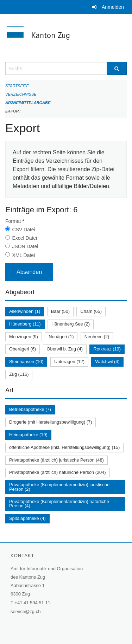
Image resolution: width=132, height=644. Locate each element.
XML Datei (23, 255)
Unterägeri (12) (69, 362)
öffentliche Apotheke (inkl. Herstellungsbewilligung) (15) (64, 447)
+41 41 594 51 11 (32, 603)
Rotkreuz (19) (107, 349)
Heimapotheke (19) (28, 435)
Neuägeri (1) (61, 337)
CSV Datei (23, 230)
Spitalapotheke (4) (27, 518)
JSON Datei (25, 246)
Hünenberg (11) (25, 324)
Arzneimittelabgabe (28, 103)
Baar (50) (60, 311)
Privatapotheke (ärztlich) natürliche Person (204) (58, 472)
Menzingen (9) (24, 337)
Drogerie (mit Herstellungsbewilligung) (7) (51, 422)
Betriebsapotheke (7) (30, 409)
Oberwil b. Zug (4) (65, 349)
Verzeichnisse (21, 94)
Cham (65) (91, 311)
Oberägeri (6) (23, 349)
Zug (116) (19, 374)
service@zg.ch (26, 611)
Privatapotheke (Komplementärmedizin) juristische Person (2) (59, 487)
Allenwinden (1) (25, 311)
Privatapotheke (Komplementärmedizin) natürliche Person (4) (59, 504)
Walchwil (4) (107, 362)
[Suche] (117, 68)
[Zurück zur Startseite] (66, 38)
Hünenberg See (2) (71, 324)
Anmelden (113, 7)
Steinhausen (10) (26, 362)
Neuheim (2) (97, 337)
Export (13, 111)
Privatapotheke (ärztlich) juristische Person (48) (56, 460)
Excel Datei (24, 238)
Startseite (17, 86)
